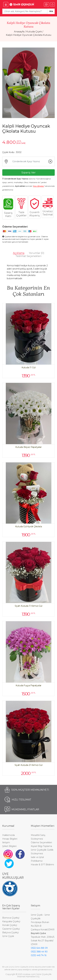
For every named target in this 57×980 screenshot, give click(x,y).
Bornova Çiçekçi (11, 918)
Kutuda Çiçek (34, 32)
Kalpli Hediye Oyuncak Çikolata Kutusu (29, 35)
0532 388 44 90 (39, 952)
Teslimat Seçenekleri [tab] (28, 256)
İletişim (6, 842)
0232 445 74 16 (39, 955)
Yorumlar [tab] (37, 253)
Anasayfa (19, 32)
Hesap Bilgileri (10, 839)
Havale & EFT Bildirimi (42, 865)
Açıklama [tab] (19, 253)
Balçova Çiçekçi (10, 932)
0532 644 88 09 (39, 948)
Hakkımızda (9, 835)
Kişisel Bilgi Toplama (41, 846)
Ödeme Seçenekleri (41, 842)
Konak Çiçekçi (10, 925)
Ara (51, 11)
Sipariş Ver (28, 172)
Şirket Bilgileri (9, 846)
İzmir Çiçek (8, 936)
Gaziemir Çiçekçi (11, 929)
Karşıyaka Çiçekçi (11, 921)
